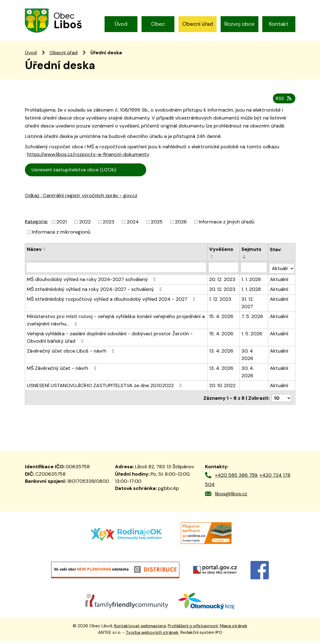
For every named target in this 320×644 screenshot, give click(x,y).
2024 (133, 227)
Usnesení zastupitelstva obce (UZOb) (86, 175)
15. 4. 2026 (221, 320)
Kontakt (279, 24)
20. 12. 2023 (223, 283)
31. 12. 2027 (248, 307)
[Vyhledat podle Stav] (282, 272)
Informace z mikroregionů (61, 237)
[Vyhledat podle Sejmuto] (254, 273)
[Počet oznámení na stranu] (281, 401)
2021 (62, 227)
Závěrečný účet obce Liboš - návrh (72, 355)
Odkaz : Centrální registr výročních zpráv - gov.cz (81, 201)
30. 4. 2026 (248, 359)
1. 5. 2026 (252, 338)
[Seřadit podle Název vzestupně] (45, 253)
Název (34, 254)
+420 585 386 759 (236, 478)
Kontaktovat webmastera (140, 629)
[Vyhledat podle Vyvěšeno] (224, 273)
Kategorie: (36, 227)
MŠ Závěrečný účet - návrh (63, 372)
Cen (154, 175)
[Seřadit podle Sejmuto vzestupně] (245, 261)
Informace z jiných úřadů (227, 227)
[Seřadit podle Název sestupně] (45, 256)
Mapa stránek (234, 629)
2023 (109, 227)
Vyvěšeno (221, 254)
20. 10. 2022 (223, 390)
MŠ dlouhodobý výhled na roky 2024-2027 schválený (92, 283)
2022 (85, 227)
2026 (181, 227)
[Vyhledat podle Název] (116, 273)
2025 (157, 227)
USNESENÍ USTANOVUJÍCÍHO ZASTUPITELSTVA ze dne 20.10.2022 (105, 390)
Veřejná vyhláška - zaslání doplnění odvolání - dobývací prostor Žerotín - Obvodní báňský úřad (110, 341)
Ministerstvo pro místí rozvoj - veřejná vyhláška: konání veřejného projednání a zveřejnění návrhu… (116, 324)
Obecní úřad (198, 24)
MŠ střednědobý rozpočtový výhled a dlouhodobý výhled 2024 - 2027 (112, 303)
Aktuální (279, 283)
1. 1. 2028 (251, 283)
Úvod (121, 24)
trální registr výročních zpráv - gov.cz (88, 213)
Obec (158, 24)
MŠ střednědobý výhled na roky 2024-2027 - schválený (95, 293)
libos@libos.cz (231, 497)
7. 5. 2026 (253, 320)
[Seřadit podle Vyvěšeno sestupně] (212, 263)
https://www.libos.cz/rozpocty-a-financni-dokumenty (88, 160)
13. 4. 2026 (221, 355)
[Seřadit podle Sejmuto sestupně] (245, 263)
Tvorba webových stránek (152, 635)
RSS (283, 104)
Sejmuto (252, 254)
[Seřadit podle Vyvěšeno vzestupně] (212, 261)
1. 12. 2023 (220, 303)
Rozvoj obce (240, 24)
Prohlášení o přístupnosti (193, 629)
